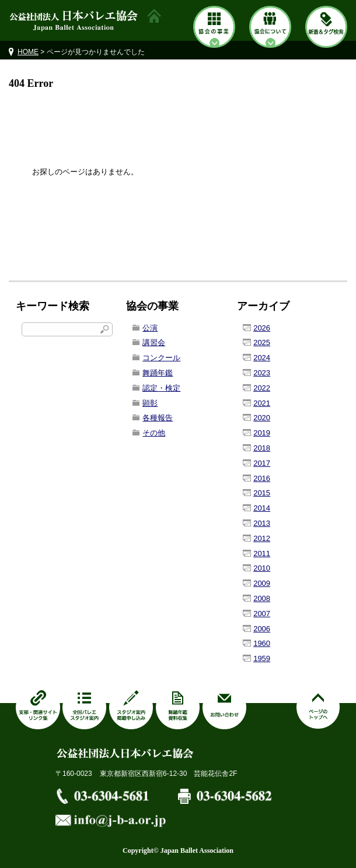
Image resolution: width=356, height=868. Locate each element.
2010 (262, 568)
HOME (28, 52)
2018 (262, 448)
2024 (262, 358)
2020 (262, 418)
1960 (262, 643)
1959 (262, 658)
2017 (262, 463)
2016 (262, 478)
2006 (262, 629)
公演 (150, 328)
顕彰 (150, 403)
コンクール (161, 358)
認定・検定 (161, 388)
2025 (262, 342)
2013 (262, 523)
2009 (262, 583)
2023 (262, 373)
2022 (262, 388)
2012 (262, 538)
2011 (262, 554)
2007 (262, 614)
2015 (262, 493)
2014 (262, 508)
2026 (262, 328)
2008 (262, 598)
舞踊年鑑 (158, 373)
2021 (262, 403)
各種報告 (158, 418)
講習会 (154, 342)
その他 (154, 433)
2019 (262, 433)
